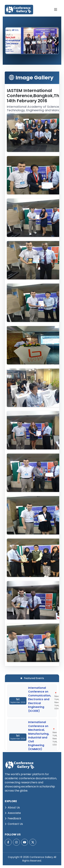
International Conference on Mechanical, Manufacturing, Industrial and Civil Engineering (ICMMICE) (39, 736)
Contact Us (14, 824)
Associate (13, 813)
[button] (55, 41)
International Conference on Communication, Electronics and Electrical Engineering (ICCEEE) (40, 699)
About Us (12, 807)
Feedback (13, 818)
